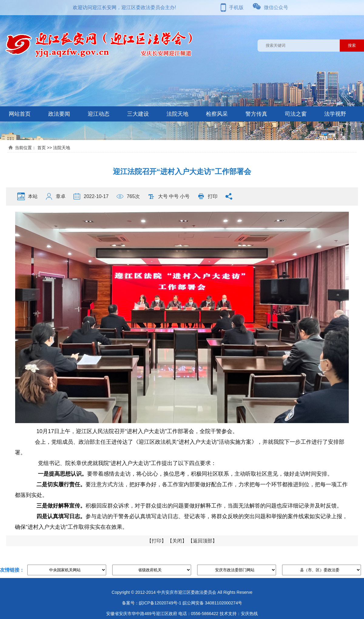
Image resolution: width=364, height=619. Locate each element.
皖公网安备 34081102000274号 (212, 603)
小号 (185, 196)
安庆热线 (249, 614)
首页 (42, 148)
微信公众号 (276, 7)
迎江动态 (99, 114)
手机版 (236, 7)
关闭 (177, 541)
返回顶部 (203, 541)
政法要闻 (59, 114)
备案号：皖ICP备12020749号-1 (152, 603)
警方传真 (256, 114)
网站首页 (20, 114)
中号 (174, 196)
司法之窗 (296, 114)
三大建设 (138, 114)
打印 (213, 196)
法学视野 (335, 114)
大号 (163, 196)
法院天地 (177, 114)
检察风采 (217, 114)
